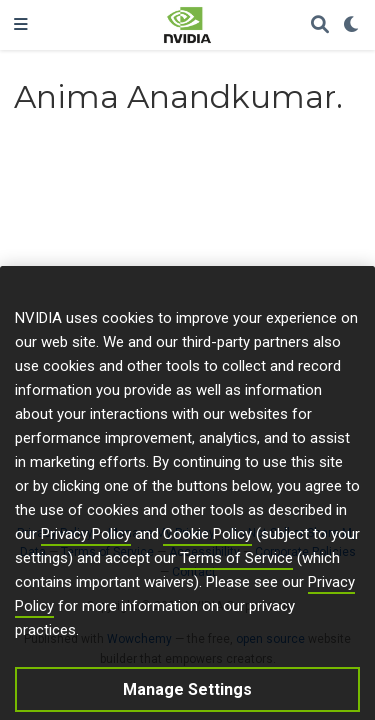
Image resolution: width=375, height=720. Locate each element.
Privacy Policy (86, 547)
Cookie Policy (207, 547)
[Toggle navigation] (21, 25)
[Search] (320, 25)
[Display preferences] (352, 25)
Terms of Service (236, 571)
